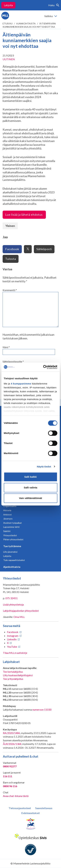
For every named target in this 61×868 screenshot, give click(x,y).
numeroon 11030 (42, 710)
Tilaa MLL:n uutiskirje (15, 653)
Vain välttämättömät (31, 498)
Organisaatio (10, 506)
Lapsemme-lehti (11, 527)
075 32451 (11, 598)
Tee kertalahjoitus (13, 672)
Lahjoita (8, 5)
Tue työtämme (12, 546)
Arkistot (7, 515)
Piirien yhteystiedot (13, 539)
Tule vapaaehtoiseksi (14, 560)
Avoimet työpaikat (13, 523)
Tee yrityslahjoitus (13, 679)
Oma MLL (19, 617)
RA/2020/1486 (11, 733)
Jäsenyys (8, 519)
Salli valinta (30, 488)
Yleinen (10, 226)
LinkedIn (12, 639)
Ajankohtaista (26, 24)
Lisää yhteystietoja (13, 604)
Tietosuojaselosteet (20, 808)
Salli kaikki (30, 477)
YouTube (12, 647)
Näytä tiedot (44, 467)
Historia (7, 510)
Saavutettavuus (44, 808)
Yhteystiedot (10, 535)
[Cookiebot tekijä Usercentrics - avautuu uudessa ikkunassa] (43, 367)
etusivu (8, 24)
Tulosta (11, 259)
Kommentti (10, 290)
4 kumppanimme (21, 384)
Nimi (6, 347)
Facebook (12, 249)
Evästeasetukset (30, 813)
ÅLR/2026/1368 (12, 744)
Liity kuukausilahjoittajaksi (18, 675)
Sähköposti (44, 249)
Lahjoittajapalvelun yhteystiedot (21, 611)
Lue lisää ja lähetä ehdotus (24, 215)
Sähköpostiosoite (13, 361)
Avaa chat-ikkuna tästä (16, 796)
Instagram (13, 636)
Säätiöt (7, 531)
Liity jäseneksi (10, 552)
